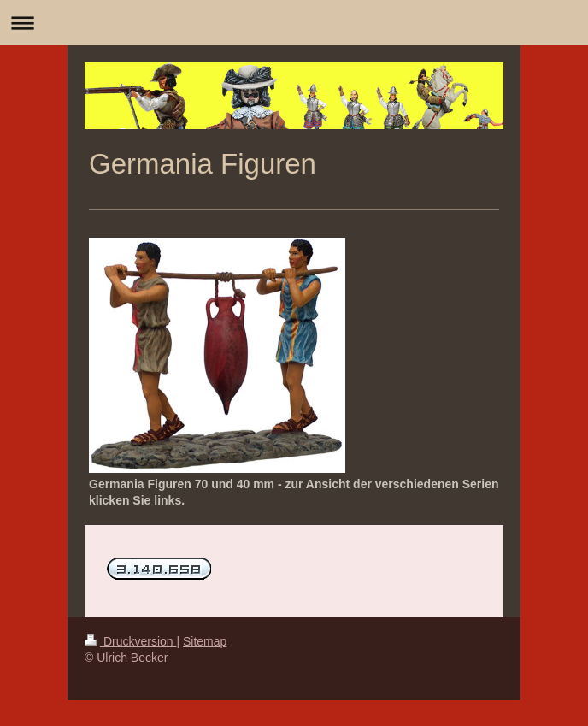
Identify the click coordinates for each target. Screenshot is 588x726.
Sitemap (205, 641)
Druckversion (130, 641)
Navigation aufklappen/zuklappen (294, 23)
